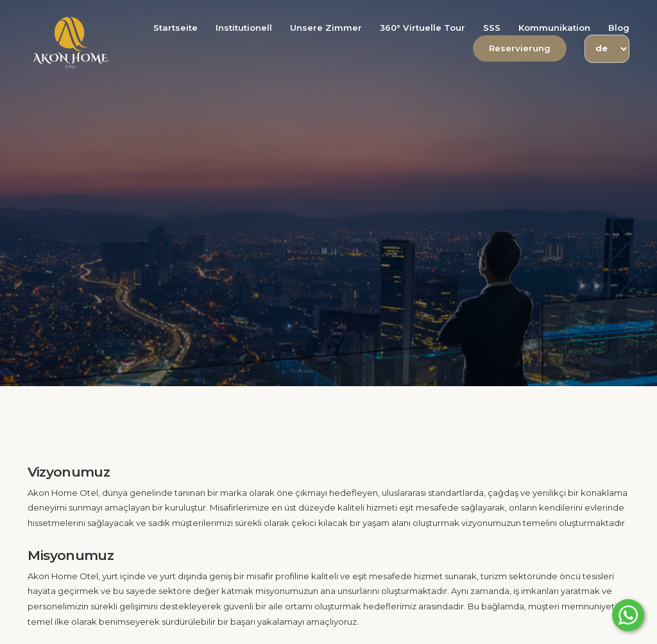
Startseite (175, 28)
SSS (492, 28)
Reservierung (520, 48)
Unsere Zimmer (326, 28)
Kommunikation (554, 28)
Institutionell (244, 28)
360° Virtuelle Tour (422, 28)
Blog (619, 28)
